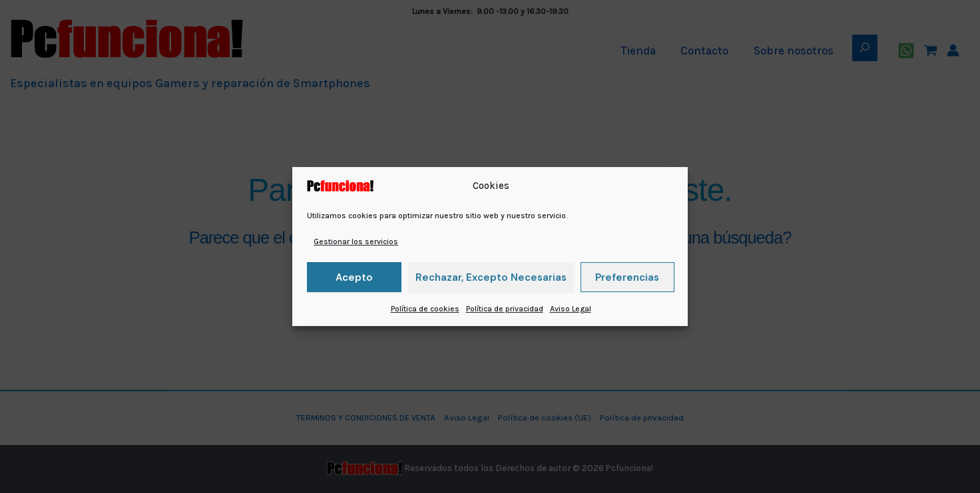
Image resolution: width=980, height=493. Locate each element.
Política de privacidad (505, 309)
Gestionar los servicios (356, 242)
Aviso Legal (571, 309)
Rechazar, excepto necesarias (491, 277)
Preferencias (627, 277)
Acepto (354, 277)
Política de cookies (425, 309)
